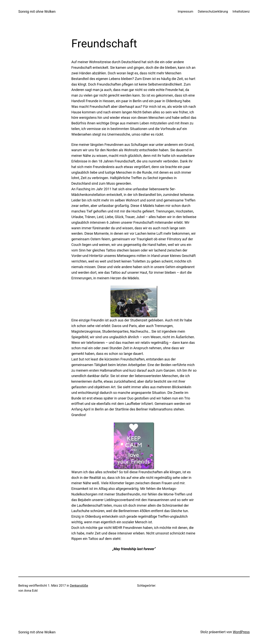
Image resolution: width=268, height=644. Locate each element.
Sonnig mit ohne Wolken (37, 11)
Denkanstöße (79, 586)
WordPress (241, 632)
